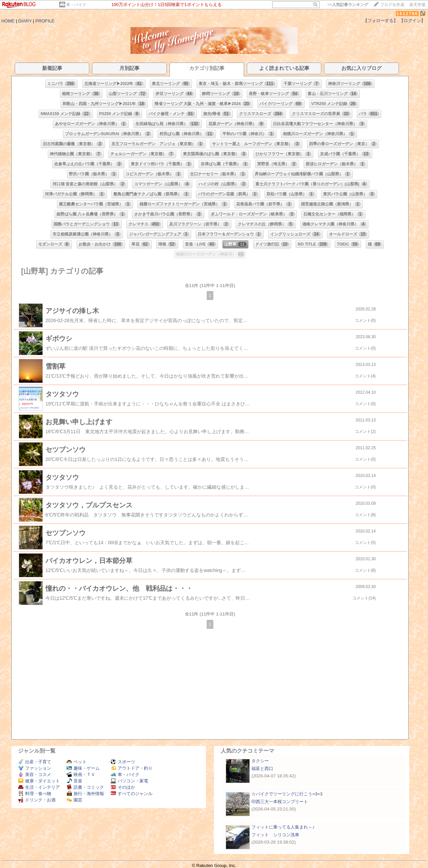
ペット (77, 762)
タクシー (260, 761)
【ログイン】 (412, 21)
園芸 (74, 800)
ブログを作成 (392, 5)
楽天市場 (417, 5)
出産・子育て (35, 762)
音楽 (74, 781)
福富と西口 (262, 768)
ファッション (35, 768)
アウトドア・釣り (132, 768)
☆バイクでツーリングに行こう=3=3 (287, 794)
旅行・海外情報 (85, 794)
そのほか (123, 787)
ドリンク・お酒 (37, 800)
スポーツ (123, 762)
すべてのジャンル (132, 794)
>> (348, 5)
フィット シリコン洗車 (275, 835)
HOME (8, 21)
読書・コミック (85, 787)
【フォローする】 (381, 21)
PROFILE (45, 21)
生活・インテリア (39, 787)
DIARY (25, 21)
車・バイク (76, 5)
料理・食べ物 (35, 794)
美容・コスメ (35, 775)
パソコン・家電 (129, 781)
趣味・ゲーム (83, 768)
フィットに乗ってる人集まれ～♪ (283, 827)
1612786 (407, 14)
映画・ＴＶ (81, 775)
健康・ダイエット (39, 781)
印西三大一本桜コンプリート (280, 802)
